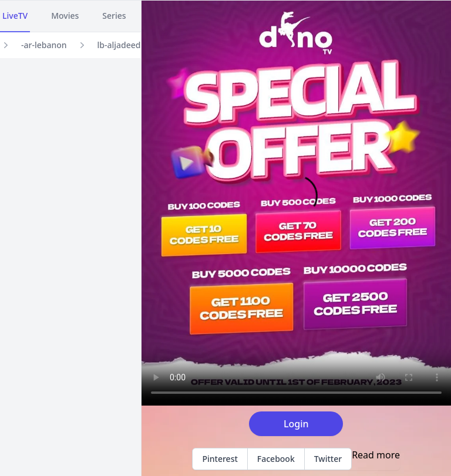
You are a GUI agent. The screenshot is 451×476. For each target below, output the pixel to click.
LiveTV (15, 16)
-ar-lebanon (44, 45)
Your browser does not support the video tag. (296, 203)
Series (114, 16)
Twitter (328, 459)
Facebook (276, 459)
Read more (376, 455)
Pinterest (220, 459)
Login (296, 424)
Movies (65, 16)
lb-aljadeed (119, 45)
